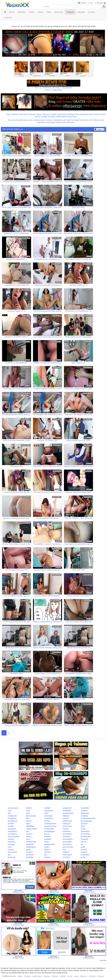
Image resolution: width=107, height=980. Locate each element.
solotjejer (85, 816)
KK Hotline (92, 976)
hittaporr (66, 816)
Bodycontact (72, 117)
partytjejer (12, 829)
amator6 (84, 811)
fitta (9, 813)
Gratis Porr (70, 120)
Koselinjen (53, 114)
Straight (83, 3)
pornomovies (68, 847)
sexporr (66, 829)
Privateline (28, 976)
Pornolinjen (101, 976)
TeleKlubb (55, 976)
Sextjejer (44, 117)
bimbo (29, 850)
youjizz (29, 837)
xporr (28, 839)
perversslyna (13, 808)
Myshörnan (84, 976)
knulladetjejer (50, 831)
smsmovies (67, 826)
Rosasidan (52, 117)
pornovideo (67, 842)
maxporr (84, 852)
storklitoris (30, 844)
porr (28, 831)
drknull (29, 821)
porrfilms (66, 857)
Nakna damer (51, 122)
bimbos (11, 850)
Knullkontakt (57, 120)
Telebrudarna (23, 114)
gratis (83, 847)
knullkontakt (49, 829)
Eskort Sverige (94, 114)
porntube (66, 837)
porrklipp (11, 844)
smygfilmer (12, 818)
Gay (91, 3)
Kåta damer (71, 122)
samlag (11, 839)
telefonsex (85, 813)
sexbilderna (13, 821)
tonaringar (48, 816)
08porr (47, 850)
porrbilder (30, 857)
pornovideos (68, 839)
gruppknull (67, 808)
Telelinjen (15, 114)
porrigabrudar (86, 821)
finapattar (85, 839)
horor (28, 811)
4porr (28, 824)
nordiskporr (12, 831)
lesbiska (48, 837)
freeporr (48, 857)
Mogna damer (61, 122)
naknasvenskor (50, 826)
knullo (83, 829)
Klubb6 (58, 117)
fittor (28, 818)
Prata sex (46, 114)
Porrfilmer (95, 120)
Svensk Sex (87, 120)
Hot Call (70, 976)
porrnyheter (86, 834)
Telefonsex (32, 114)
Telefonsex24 (62, 114)
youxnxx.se (12, 976)
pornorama (67, 844)
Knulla (101, 120)
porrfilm (11, 824)
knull (10, 811)
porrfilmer (30, 855)
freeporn (29, 852)
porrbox (47, 821)
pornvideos (67, 834)
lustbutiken (85, 855)
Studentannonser (40, 120)
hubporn (66, 852)
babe (83, 826)
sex (82, 844)
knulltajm (48, 839)
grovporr (84, 824)
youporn (29, 834)
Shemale (100, 3)
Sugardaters (41, 122)
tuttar (46, 813)
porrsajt (47, 852)
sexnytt (66, 818)
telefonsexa (67, 821)
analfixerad (49, 818)
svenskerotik (31, 842)
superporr (67, 824)
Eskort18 (64, 117)
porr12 (83, 842)
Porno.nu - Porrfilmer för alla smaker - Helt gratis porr (54, 88)
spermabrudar (14, 837)
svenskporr (85, 831)
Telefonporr (71, 114)
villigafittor (30, 826)
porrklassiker (86, 837)
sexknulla (67, 831)
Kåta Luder (12, 120)
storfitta (47, 808)
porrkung (11, 842)
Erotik (64, 120)
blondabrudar (68, 813)
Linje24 (9, 114)
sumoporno (12, 834)
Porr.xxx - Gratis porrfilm (53, 90)
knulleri (29, 808)
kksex (47, 842)
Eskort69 (19, 120)
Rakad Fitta (79, 120)
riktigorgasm (31, 847)
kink (64, 850)
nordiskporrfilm (50, 824)
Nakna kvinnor (28, 120)
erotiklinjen (67, 811)
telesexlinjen (31, 816)
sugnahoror (49, 811)
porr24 (47, 834)
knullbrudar (12, 816)
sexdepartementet (88, 818)
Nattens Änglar (37, 976)
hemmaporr (67, 855)
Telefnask (63, 976)
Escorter (49, 120)
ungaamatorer (32, 829)
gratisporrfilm (50, 844)
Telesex (39, 114)
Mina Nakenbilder (82, 114)
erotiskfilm (85, 808)
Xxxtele (76, 976)
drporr (47, 847)
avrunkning (12, 852)
